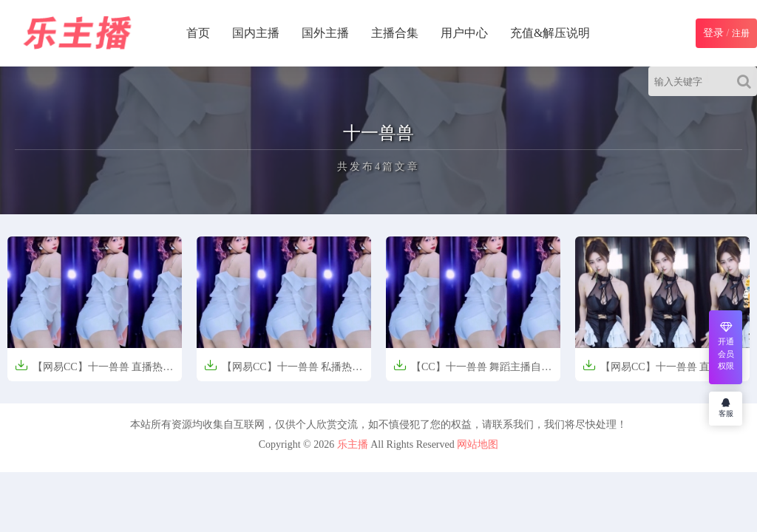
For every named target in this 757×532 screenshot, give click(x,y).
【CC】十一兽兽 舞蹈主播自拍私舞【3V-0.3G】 (472, 371)
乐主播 (353, 444)
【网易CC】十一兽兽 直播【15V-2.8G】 (651, 371)
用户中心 (464, 33)
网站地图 (478, 444)
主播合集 (395, 33)
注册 (741, 33)
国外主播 (325, 33)
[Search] (747, 81)
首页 (198, 33)
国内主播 (256, 33)
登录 (713, 33)
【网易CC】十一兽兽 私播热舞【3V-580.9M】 (283, 371)
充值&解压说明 (550, 33)
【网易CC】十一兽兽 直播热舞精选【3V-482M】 (94, 371)
